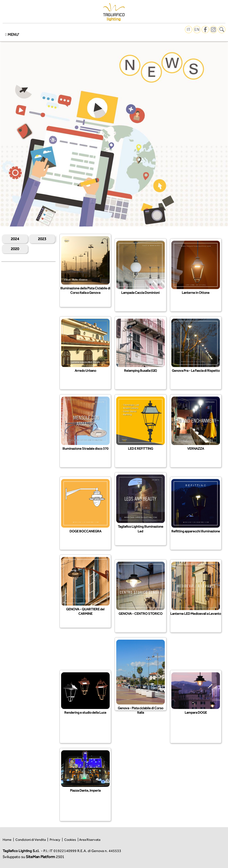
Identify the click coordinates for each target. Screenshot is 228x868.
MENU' (12, 34)
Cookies (70, 840)
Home (7, 840)
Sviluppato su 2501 (33, 857)
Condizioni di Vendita (31, 840)
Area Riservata (90, 840)
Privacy (55, 840)
